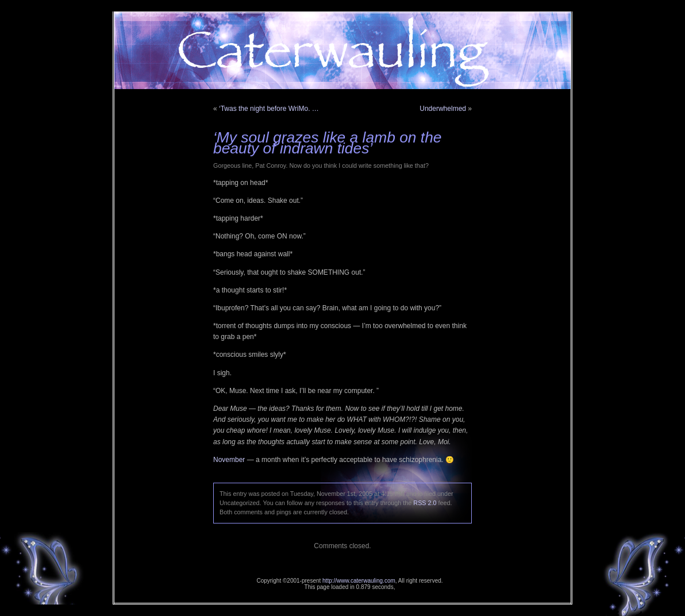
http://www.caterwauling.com (359, 581)
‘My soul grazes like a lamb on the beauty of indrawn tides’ (328, 143)
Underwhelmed (443, 109)
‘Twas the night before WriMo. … (269, 109)
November (229, 460)
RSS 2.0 (425, 503)
